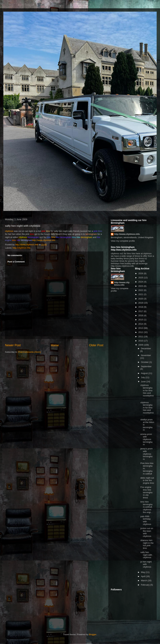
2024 (141, 282)
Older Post (96, 345)
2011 (141, 337)
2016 (141, 315)
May (143, 572)
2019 (141, 303)
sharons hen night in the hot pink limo (147, 544)
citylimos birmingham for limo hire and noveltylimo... (147, 392)
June (144, 382)
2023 (141, 286)
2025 (141, 278)
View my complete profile (123, 241)
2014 (141, 324)
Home (55, 345)
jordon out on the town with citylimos (147, 532)
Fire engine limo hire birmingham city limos (146, 492)
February (146, 585)
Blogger (93, 634)
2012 (141, 332)
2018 (141, 307)
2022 (141, 290)
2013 (141, 328)
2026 (141, 273)
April (143, 576)
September (146, 366)
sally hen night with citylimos (146, 555)
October (145, 362)
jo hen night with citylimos (146, 564)
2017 (141, 311)
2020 (141, 299)
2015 (141, 320)
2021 (141, 294)
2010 (141, 341)
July (143, 377)
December (146, 348)
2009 (141, 345)
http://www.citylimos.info (44, 240)
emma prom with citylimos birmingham (146, 439)
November (146, 355)
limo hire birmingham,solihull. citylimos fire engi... (146, 507)
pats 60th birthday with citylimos (146, 520)
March (144, 580)
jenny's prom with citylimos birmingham (146, 454)
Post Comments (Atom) (30, 352)
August (145, 373)
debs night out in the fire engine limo (147, 480)
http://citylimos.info (22, 248)
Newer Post (13, 345)
